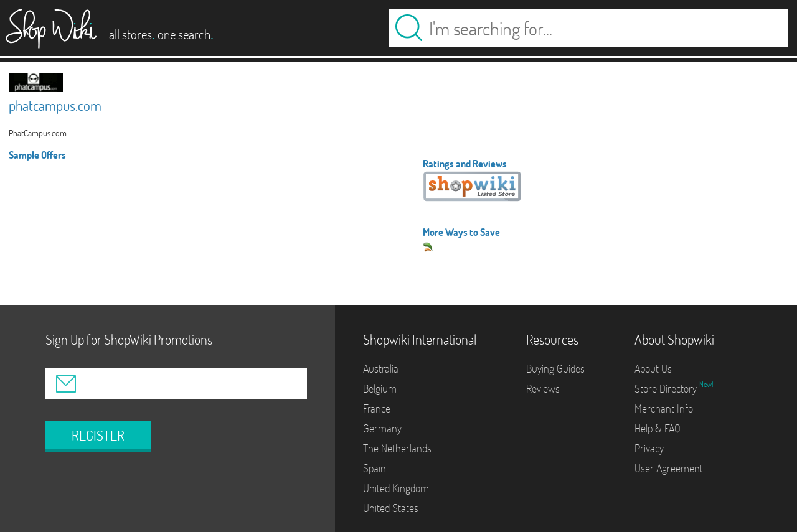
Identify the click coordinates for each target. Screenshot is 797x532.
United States (391, 508)
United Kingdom (396, 488)
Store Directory (667, 389)
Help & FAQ (658, 428)
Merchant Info (664, 408)
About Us (653, 369)
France (377, 408)
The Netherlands (397, 448)
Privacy (649, 448)
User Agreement (669, 468)
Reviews (543, 389)
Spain (375, 468)
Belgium (380, 389)
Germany (382, 428)
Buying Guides (555, 369)
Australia (381, 369)
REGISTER (98, 436)
